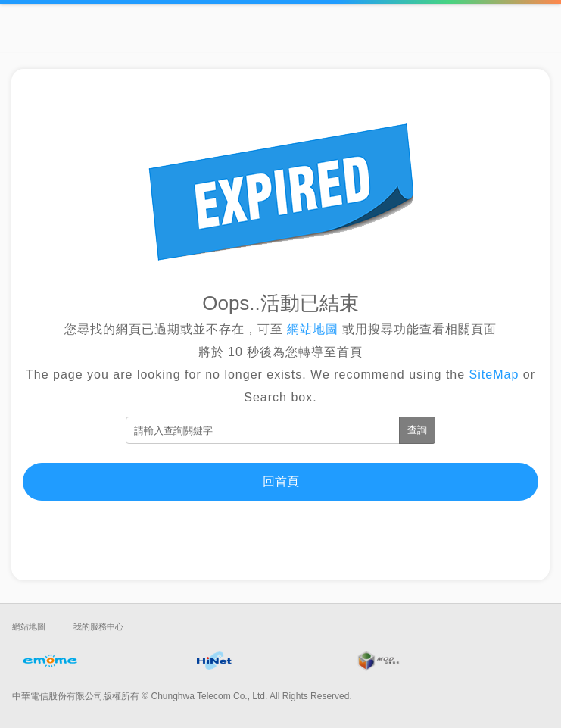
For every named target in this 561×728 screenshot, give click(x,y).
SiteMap (494, 375)
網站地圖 (313, 329)
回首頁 (281, 481)
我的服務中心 (98, 626)
